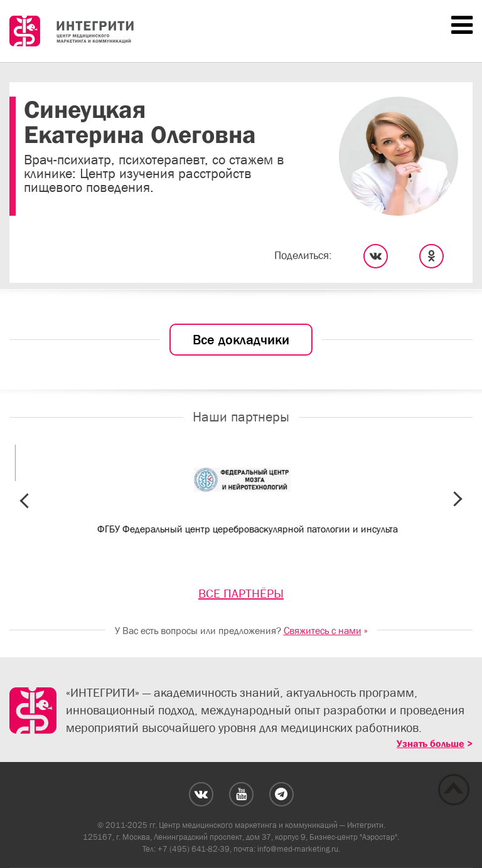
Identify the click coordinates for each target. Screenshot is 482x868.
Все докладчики (241, 340)
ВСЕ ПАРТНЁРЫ (241, 593)
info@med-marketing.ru (298, 849)
